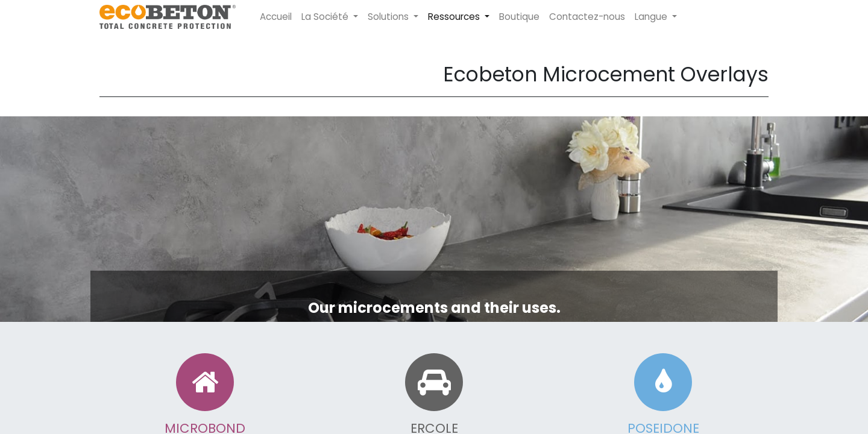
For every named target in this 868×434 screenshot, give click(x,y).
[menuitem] (276, 17)
